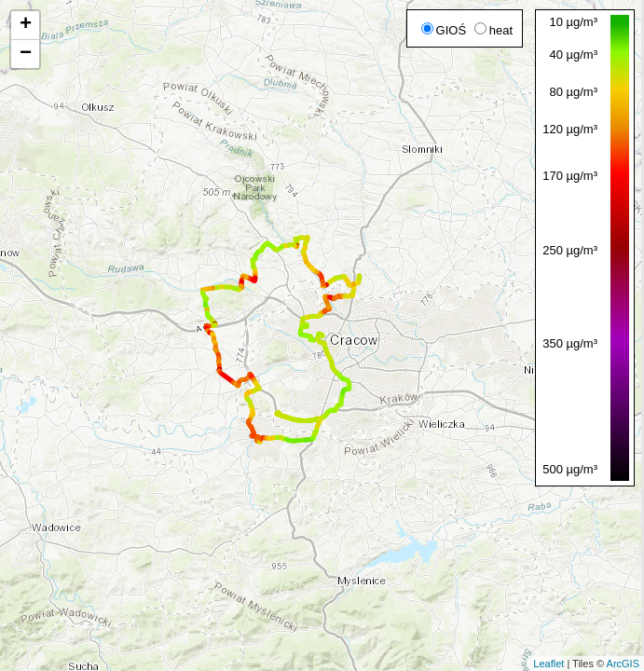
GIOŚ (444, 30)
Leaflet (548, 664)
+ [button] (26, 25)
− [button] (26, 54)
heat (493, 30)
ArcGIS (623, 664)
